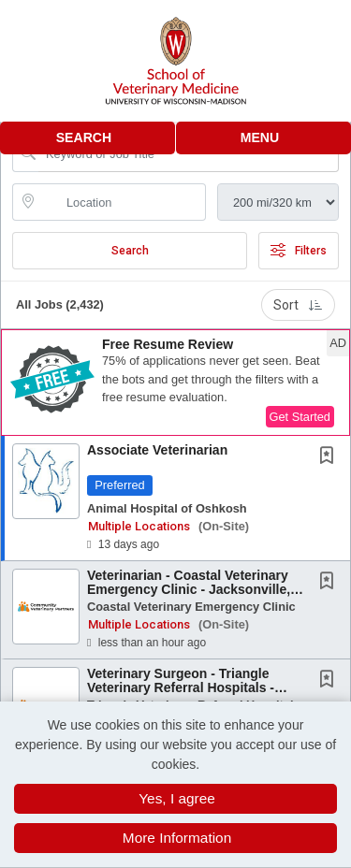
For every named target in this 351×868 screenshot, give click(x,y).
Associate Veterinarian (157, 450)
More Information (177, 838)
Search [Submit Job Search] (130, 251)
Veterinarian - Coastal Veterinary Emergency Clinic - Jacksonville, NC (189, 590)
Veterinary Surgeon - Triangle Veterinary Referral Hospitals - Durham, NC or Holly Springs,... (184, 688)
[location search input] (122, 202)
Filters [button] (299, 251)
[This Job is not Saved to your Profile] (330, 457)
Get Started (300, 417)
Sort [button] (298, 305)
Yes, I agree (177, 798)
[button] (264, 138)
